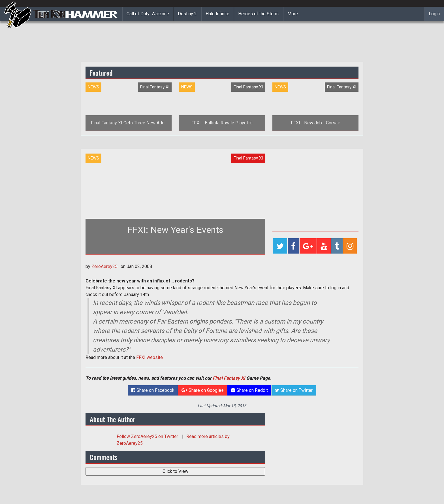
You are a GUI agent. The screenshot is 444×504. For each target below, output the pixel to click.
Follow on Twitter (148, 436)
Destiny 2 (187, 14)
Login (434, 14)
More (293, 14)
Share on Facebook (153, 390)
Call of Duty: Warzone (148, 14)
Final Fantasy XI (229, 378)
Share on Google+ (203, 390)
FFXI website (150, 357)
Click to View (175, 471)
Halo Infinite (217, 14)
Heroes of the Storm (258, 14)
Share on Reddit (249, 390)
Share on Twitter (294, 390)
